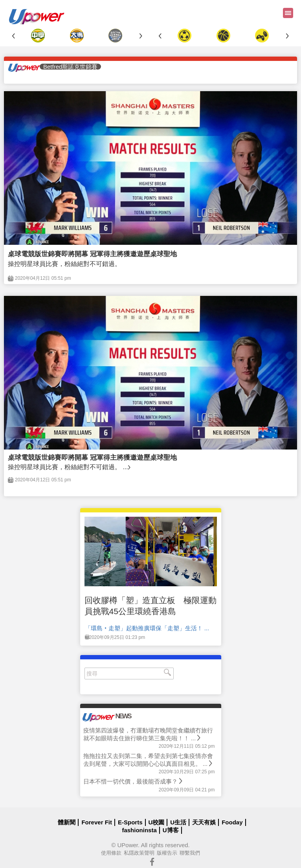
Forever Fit (97, 822)
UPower (128, 845)
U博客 (171, 830)
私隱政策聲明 (139, 853)
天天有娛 (204, 822)
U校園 (157, 822)
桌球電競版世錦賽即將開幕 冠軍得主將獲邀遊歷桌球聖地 (92, 254)
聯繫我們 (190, 853)
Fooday (232, 822)
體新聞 (67, 822)
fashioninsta (139, 830)
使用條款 (111, 853)
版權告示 (167, 853)
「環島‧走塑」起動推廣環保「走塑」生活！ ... (147, 628)
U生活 (178, 822)
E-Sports (130, 822)
